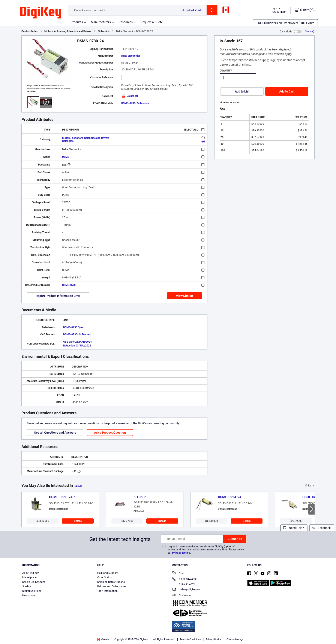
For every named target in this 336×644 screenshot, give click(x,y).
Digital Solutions (32, 591)
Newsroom (29, 595)
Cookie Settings (235, 639)
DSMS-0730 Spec (73, 327)
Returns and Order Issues (112, 586)
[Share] (310, 31)
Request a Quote (152, 22)
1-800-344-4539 (185, 579)
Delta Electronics (131, 56)
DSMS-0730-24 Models (135, 103)
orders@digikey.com (187, 590)
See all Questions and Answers (55, 433)
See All (78, 486)
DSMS (66, 157)
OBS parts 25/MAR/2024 (77, 342)
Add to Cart (287, 91)
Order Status (104, 577)
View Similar (184, 296)
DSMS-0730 (69, 285)
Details (78, 521)
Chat (178, 574)
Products (77, 22)
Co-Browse (182, 596)
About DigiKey (31, 573)
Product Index (30, 31)
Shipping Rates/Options (111, 582)
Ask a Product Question (110, 433)
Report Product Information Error (58, 296)
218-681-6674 (184, 585)
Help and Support (107, 573)
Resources (126, 22)
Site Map (27, 586)
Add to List (242, 91)
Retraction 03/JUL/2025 (77, 346)
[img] (41, 13)
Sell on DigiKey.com (34, 582)
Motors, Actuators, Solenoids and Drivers (68, 31)
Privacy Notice (181, 553)
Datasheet (130, 96)
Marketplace (29, 577)
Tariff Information (107, 591)
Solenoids (104, 31)
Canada (103, 639)
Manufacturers (101, 22)
